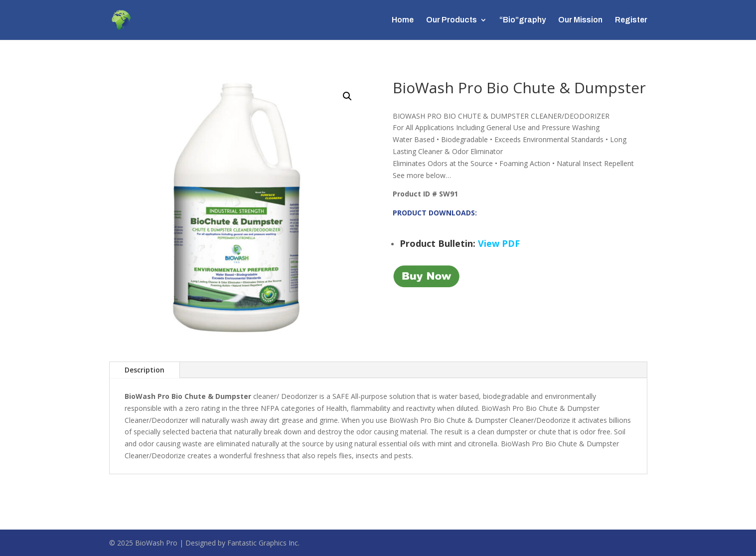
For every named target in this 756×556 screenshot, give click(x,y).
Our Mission (580, 20)
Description (145, 370)
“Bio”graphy (523, 20)
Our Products (452, 20)
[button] (347, 96)
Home (403, 20)
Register (631, 20)
